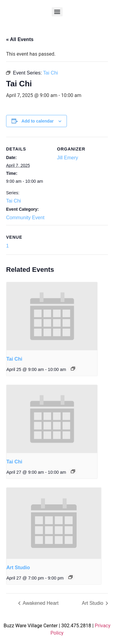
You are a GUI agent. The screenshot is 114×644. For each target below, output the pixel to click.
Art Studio (18, 568)
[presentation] (52, 316)
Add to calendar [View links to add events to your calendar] (38, 121)
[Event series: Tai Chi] (73, 369)
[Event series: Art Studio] (71, 577)
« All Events (20, 39)
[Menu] (57, 12)
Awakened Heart (40, 603)
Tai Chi (14, 201)
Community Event (25, 218)
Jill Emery (68, 158)
